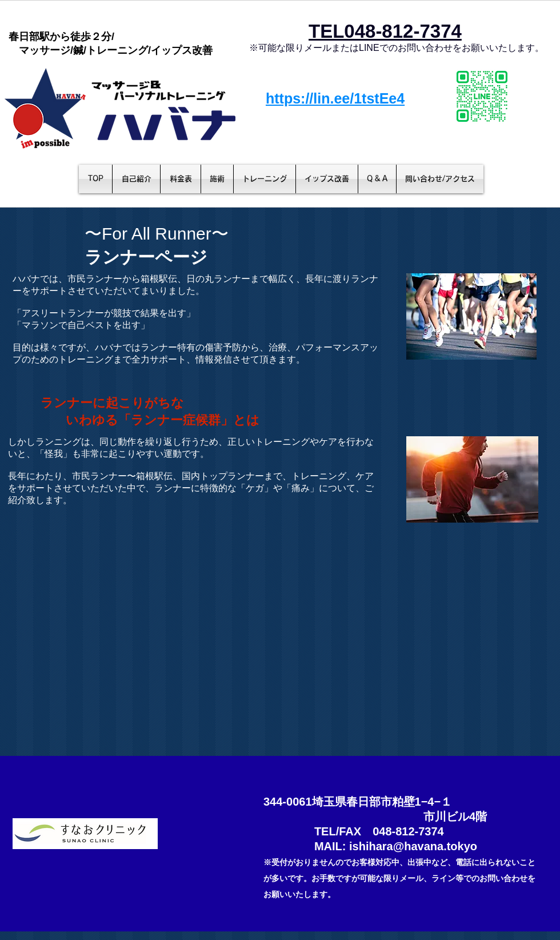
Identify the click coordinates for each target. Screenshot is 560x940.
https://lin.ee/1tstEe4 (335, 98)
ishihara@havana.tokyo (413, 846)
